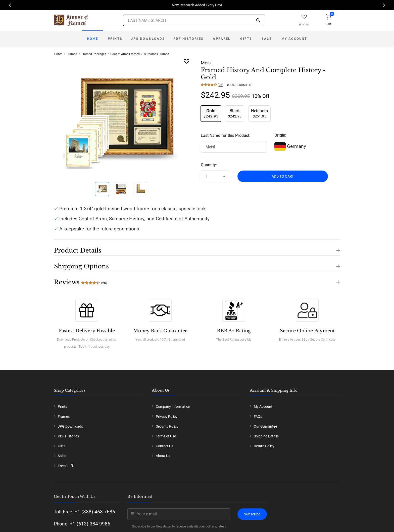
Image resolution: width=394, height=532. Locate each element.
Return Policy (264, 446)
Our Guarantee (265, 426)
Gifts (246, 39)
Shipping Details (266, 436)
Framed (72, 54)
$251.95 (259, 113)
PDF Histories (188, 39)
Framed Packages (94, 54)
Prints (115, 39)
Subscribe (252, 514)
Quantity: (209, 165)
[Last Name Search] (194, 20)
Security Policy (167, 426)
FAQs (258, 417)
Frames (64, 417)
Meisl (206, 63)
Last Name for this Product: (226, 135)
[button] (197, 248)
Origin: (280, 135)
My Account (294, 39)
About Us (163, 456)
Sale (267, 39)
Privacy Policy (167, 417)
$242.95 (211, 113)
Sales (62, 456)
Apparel (222, 39)
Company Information (173, 406)
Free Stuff (65, 466)
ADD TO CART (283, 176)
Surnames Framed (157, 54)
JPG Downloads (148, 39)
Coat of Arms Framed (125, 54)
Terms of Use (166, 436)
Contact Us (164, 446)
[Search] (258, 21)
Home (93, 39)
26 (220, 85)
